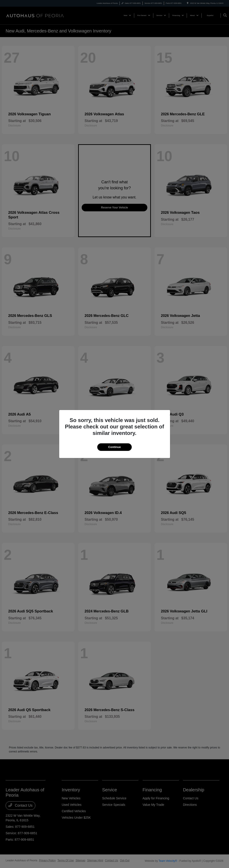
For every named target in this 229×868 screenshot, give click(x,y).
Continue (114, 447)
